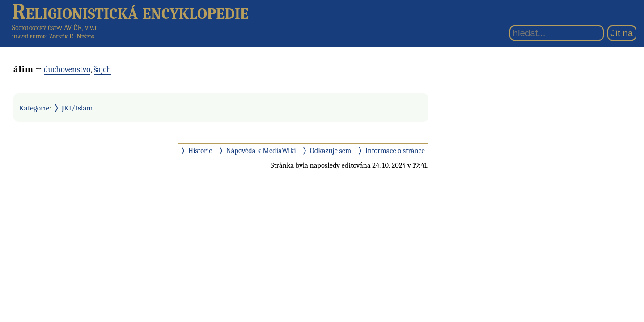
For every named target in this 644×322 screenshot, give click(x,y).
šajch (103, 69)
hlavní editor (29, 36)
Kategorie (34, 108)
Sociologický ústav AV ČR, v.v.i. (55, 28)
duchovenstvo (67, 69)
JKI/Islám (77, 108)
